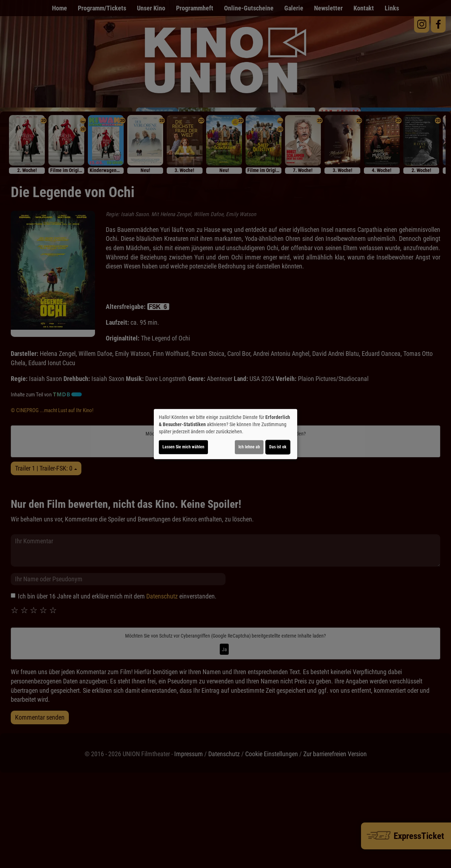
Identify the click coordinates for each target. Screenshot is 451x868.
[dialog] (225, 434)
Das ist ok (278, 447)
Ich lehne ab (249, 447)
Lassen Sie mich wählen (183, 447)
